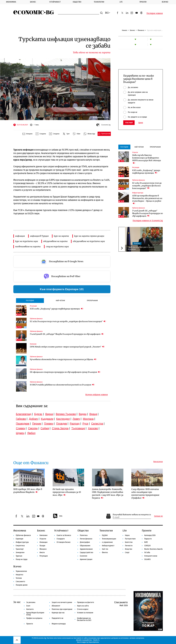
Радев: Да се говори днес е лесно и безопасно (141, 248)
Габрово (21, 419)
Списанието (20, 582)
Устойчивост (55, 2)
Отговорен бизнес (64, 542)
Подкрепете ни (58, 618)
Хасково (93, 428)
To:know (19, 578)
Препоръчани (92, 300)
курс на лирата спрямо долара (89, 236)
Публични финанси (36, 319)
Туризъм (19, 556)
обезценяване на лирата (55, 241)
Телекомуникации (109, 539)
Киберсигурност (108, 546)
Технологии (99, 2)
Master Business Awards (153, 549)
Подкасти (148, 539)
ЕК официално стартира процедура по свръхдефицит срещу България (65, 372)
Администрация (86, 559)
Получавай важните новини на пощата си (132, 515)
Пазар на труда (22, 559)
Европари (20, 539)
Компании (33, 344)
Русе (85, 424)
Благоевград (24, 414)
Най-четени (60, 300)
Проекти (143, 2)
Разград (75, 424)
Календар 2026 (150, 535)
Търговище (78, 428)
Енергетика (20, 546)
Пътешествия (130, 539)
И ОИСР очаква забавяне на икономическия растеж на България (62, 385)
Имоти (42, 552)
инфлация (20, 236)
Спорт (127, 552)
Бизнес (33, 2)
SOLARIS (147, 559)
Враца (93, 414)
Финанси (141, 30)
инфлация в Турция (39, 236)
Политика (137, 243)
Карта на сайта (83, 606)
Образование (85, 546)
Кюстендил (63, 419)
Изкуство (129, 549)
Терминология (21, 571)
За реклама (31, 602)
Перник (37, 424)
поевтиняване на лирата (28, 247)
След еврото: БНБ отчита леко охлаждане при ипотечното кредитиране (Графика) (145, 494)
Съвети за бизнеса (64, 535)
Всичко (165, 2)
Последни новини (155, 13)
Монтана (88, 419)
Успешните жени (151, 556)
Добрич (33, 419)
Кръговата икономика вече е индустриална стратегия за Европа (63, 359)
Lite (121, 2)
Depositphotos (94, 642)
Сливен (21, 428)
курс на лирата (61, 236)
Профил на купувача (34, 618)
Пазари (42, 546)
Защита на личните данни (62, 602)
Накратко (19, 575)
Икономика (11, 2)
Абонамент (56, 606)
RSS (58, 516)
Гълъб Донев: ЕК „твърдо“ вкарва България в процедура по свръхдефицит (67, 334)
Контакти (30, 609)
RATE (146, 542)
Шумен (20, 433)
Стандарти (61, 539)
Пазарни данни (22, 585)
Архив (141, 123)
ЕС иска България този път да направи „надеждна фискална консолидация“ (68, 321)
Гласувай (129, 123)
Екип (28, 606)
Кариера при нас (58, 613)
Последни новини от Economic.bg (148, 221)
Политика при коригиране (62, 609)
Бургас (38, 414)
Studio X (96, 640)
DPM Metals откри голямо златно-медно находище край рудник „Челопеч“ (67, 347)
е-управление (107, 542)
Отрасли (135, 152)
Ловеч (76, 419)
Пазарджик (23, 424)
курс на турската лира (27, 241)
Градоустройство (86, 552)
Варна (49, 414)
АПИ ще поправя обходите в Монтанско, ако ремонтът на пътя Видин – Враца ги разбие (147, 200)
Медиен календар (59, 624)
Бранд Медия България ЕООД (35, 614)
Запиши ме (158, 516)
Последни (30, 300)
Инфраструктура (138, 193)
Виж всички (158, 462)
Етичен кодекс (83, 609)
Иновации (44, 542)
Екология (84, 556)
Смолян (33, 428)
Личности (129, 546)
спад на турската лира (57, 247)
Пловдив (62, 424)
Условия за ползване (85, 613)
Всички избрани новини (97, 395)
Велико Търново (66, 414)
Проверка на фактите (86, 602)
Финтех (105, 552)
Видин (83, 414)
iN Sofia (147, 552)
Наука (127, 535)
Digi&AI (105, 535)
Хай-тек (105, 549)
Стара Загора (60, 428)
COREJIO (147, 546)
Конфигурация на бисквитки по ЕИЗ (84, 619)
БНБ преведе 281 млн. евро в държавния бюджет (28, 491)
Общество (77, 2)
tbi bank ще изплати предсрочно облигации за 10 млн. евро (67, 492)
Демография (85, 542)
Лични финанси (86, 539)
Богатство (129, 542)
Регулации (33, 306)
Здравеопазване (86, 549)
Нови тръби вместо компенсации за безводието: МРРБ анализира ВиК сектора (147, 159)
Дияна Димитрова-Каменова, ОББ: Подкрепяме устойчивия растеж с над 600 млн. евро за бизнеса (108, 494)
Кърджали (47, 419)
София (45, 428)
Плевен (49, 424)
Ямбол (31, 433)
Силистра (97, 424)
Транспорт (20, 549)
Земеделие (20, 552)
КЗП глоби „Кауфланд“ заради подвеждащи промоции (57, 309)
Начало (125, 30)
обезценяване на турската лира (89, 241)
